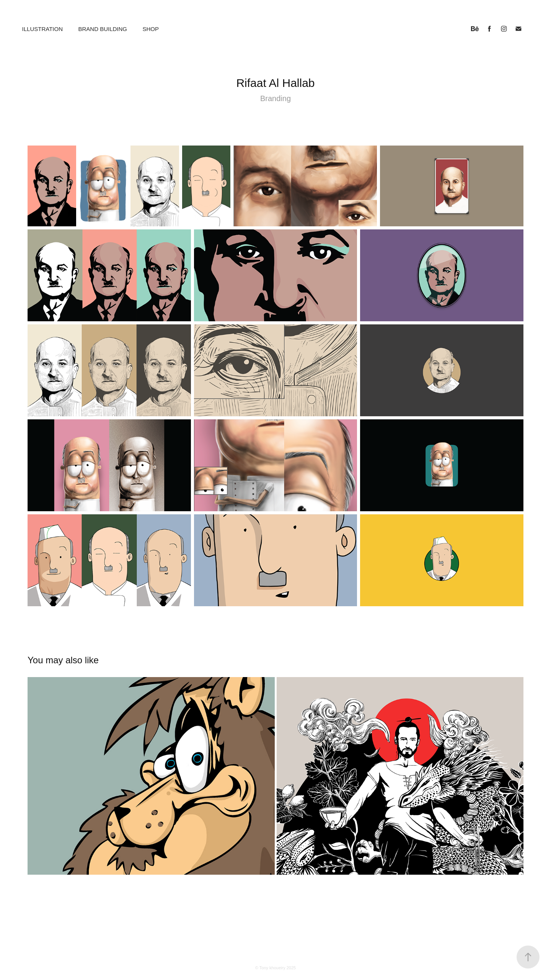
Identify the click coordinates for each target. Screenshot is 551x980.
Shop (151, 29)
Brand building (103, 29)
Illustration (42, 29)
